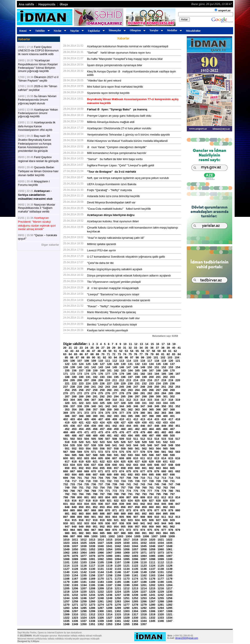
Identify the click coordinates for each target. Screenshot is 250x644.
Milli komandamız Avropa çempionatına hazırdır (117, 153)
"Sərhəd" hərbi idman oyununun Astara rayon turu (119, 53)
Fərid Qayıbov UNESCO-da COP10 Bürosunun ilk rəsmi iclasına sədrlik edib (38, 51)
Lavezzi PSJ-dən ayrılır (101, 250)
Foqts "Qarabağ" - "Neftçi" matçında (110, 190)
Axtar (184, 19)
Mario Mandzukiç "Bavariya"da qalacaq (111, 312)
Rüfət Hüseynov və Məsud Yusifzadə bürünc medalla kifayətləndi (127, 141)
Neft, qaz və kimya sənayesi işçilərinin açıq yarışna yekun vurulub (128, 178)
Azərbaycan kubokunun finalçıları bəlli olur (113, 318)
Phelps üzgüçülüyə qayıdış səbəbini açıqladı (115, 269)
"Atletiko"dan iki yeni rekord (104, 81)
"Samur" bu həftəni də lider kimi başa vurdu (115, 159)
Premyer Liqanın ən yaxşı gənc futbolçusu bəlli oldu (119, 116)
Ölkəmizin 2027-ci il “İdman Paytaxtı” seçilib (38, 79)
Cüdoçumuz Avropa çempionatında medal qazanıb (119, 300)
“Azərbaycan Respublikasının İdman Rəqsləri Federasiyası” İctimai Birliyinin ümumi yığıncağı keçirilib (38, 66)
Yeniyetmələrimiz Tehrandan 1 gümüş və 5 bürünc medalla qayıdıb (128, 135)
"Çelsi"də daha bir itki (100, 263)
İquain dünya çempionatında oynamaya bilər (115, 65)
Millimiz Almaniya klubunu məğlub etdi (111, 122)
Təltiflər (42, 31)
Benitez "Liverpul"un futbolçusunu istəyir (112, 324)
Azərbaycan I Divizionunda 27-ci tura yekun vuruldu (119, 128)
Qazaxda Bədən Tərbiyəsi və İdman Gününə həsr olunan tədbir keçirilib (38, 171)
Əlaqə (64, 4)
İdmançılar (117, 30)
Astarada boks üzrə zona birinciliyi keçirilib (113, 196)
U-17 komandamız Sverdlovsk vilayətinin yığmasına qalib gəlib (126, 257)
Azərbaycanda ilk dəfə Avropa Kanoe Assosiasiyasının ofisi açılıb (37, 126)
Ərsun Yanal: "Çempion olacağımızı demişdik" (117, 147)
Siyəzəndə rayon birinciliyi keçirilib (108, 93)
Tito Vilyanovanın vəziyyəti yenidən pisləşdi (114, 282)
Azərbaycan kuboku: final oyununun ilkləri (113, 221)
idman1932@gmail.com (187, 638)
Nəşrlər (76, 31)
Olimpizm (137, 30)
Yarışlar (156, 30)
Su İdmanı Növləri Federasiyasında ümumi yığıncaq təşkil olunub (37, 100)
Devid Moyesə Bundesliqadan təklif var (111, 202)
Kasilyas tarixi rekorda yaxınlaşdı (108, 330)
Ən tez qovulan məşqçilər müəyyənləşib (113, 288)
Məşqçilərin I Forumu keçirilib (34, 183)
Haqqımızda (47, 4)
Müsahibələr (193, 31)
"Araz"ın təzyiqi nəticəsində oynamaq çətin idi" (116, 238)
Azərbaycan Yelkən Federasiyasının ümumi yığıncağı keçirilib (38, 113)
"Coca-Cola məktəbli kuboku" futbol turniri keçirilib (119, 209)
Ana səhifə (26, 4)
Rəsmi (25, 31)
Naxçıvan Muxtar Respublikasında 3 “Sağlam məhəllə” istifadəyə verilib (37, 208)
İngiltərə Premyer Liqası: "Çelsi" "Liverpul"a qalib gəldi (121, 165)
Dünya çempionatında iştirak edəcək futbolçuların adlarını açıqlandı (129, 275)
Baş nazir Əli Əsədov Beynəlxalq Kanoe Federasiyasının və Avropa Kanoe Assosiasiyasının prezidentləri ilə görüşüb (35, 143)
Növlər (59, 31)
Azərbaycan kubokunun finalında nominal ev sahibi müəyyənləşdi (128, 46)
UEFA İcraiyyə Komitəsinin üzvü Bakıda (112, 184)
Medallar (174, 30)
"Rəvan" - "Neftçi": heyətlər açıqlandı (110, 306)
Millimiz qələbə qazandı (102, 244)
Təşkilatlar (96, 31)
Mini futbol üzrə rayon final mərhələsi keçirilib (115, 87)
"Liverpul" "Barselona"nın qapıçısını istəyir (113, 294)
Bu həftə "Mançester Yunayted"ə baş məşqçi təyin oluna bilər (125, 59)
